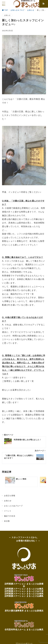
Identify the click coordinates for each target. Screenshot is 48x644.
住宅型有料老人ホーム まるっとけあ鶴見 (24, 630)
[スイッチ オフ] (44, 4)
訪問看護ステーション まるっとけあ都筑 (24, 594)
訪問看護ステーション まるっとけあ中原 (24, 591)
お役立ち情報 (10, 496)
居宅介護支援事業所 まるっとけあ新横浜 (24, 611)
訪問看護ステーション (16, 584)
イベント (8, 511)
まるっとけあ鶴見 (35, 589)
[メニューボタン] (4, 4)
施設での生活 (10, 516)
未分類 (7, 521)
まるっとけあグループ (13, 506)
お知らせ (7, 15)
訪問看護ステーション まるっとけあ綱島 (24, 596)
